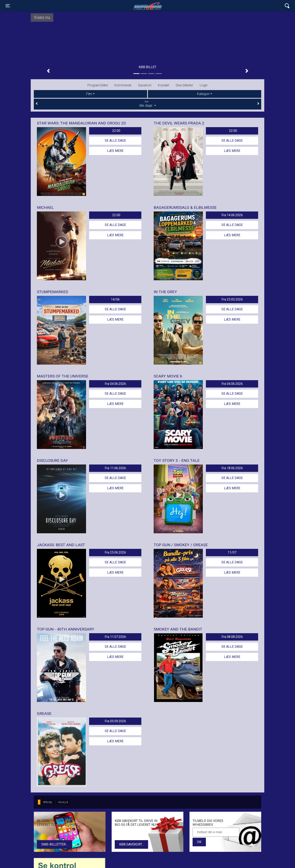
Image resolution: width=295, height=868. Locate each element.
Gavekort (145, 85)
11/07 (232, 552)
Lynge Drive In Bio (147, 6)
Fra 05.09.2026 (115, 721)
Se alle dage (115, 141)
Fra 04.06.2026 (115, 384)
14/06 (115, 299)
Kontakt (164, 85)
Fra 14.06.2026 (232, 215)
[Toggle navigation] (8, 6)
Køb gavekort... (131, 844)
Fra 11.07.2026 (115, 637)
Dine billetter (184, 85)
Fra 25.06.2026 (115, 552)
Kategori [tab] (203, 94)
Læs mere (115, 151)
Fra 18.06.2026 (232, 468)
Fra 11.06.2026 (115, 468)
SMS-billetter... (54, 844)
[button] (48, 71)
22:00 (116, 131)
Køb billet (147, 67)
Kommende (123, 85)
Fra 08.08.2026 (232, 637)
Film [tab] (89, 94)
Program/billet (98, 85)
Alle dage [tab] (147, 104)
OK (199, 842)
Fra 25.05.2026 (232, 299)
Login (204, 85)
